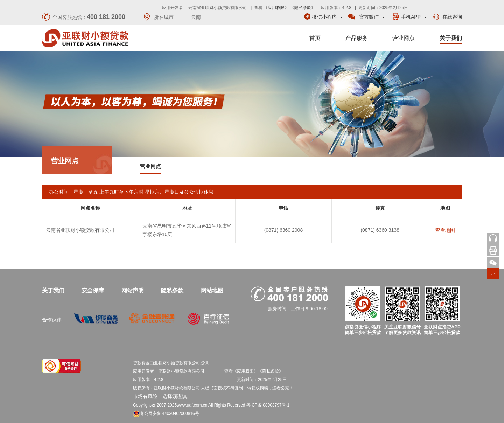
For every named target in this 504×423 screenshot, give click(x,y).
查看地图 (445, 230)
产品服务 (357, 38)
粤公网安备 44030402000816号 (166, 414)
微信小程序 (323, 16)
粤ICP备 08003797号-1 (268, 405)
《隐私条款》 (303, 8)
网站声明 (133, 290)
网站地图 (212, 290)
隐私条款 (172, 290)
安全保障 (93, 290)
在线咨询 (447, 17)
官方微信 (366, 17)
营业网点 (404, 38)
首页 (315, 38)
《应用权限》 (276, 8)
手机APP (409, 16)
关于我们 (451, 38)
